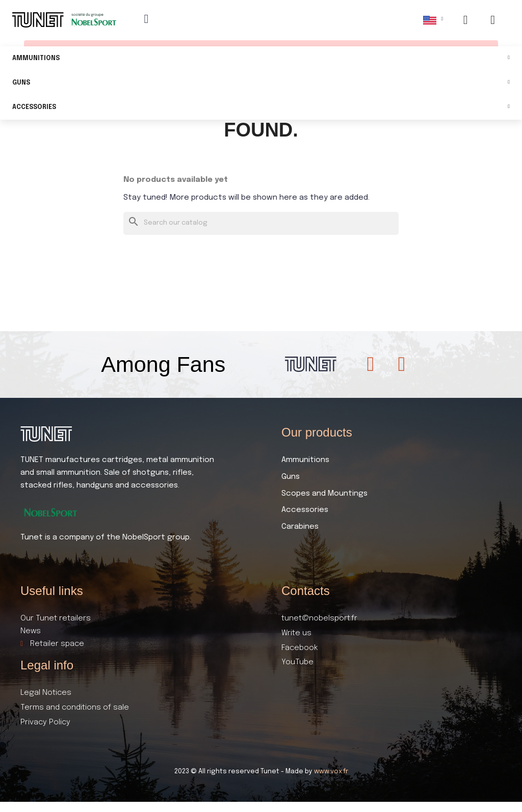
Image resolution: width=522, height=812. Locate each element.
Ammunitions (261, 59)
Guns (261, 83)
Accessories (261, 108)
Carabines (300, 527)
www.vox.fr (331, 772)
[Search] (261, 223)
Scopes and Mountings (324, 494)
